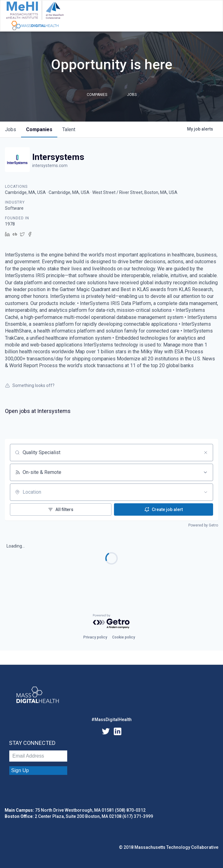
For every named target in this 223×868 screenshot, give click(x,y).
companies (39, 129)
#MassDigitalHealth (111, 720)
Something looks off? (30, 385)
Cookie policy (124, 637)
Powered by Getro (203, 525)
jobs (11, 129)
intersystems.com (50, 165)
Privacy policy (95, 637)
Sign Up (20, 770)
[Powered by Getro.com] (111, 622)
